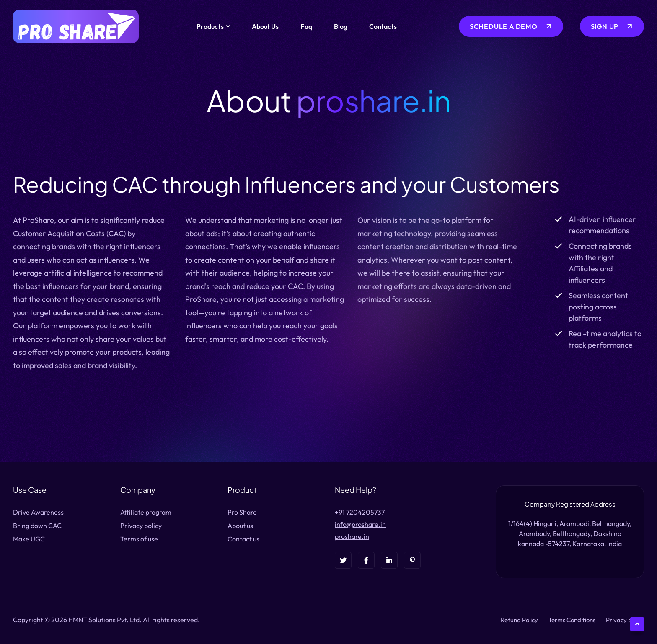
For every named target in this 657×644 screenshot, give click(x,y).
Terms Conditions (572, 620)
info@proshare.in (360, 524)
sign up (605, 26)
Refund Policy (519, 620)
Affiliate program (146, 512)
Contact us (243, 539)
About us (240, 526)
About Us (265, 26)
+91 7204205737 (360, 512)
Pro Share (242, 512)
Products (210, 26)
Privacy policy (141, 526)
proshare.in (352, 536)
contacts (383, 26)
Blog (341, 26)
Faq (306, 26)
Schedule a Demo (504, 26)
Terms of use (139, 539)
